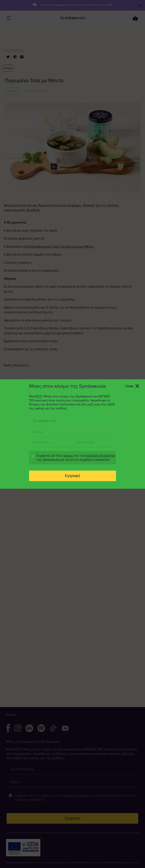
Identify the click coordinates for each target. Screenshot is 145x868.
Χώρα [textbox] (38, 432)
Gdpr (31, 458)
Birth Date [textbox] (41, 442)
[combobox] (72, 432)
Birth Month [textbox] (85, 442)
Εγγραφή (72, 476)
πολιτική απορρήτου (100, 456)
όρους (68, 456)
